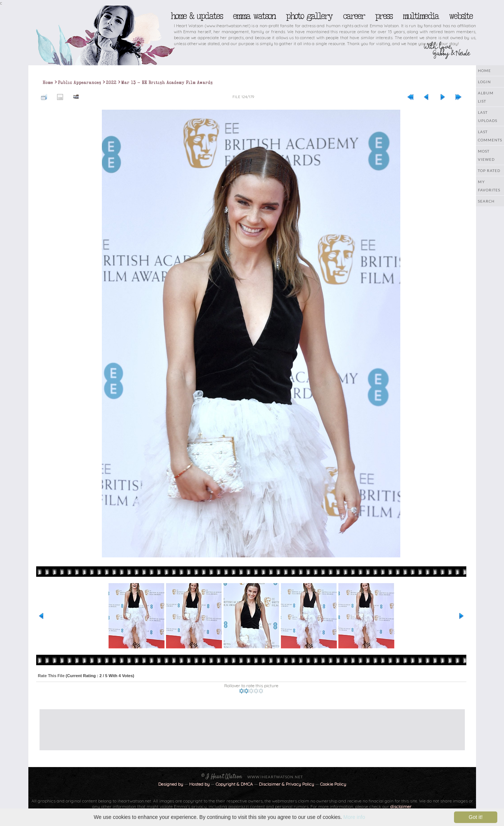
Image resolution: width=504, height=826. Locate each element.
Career (353, 16)
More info (354, 817)
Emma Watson (254, 16)
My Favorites (489, 186)
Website (461, 16)
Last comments (490, 136)
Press (384, 16)
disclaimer (401, 806)
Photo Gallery (309, 16)
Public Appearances (79, 82)
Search (486, 201)
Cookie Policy (333, 784)
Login (484, 82)
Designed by (171, 784)
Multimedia (420, 16)
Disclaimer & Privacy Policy (287, 784)
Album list (486, 97)
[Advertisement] (247, 726)
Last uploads (488, 116)
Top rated (489, 170)
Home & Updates (196, 16)
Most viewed (486, 155)
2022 (111, 82)
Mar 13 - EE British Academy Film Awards (167, 82)
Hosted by (199, 784)
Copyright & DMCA (234, 784)
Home (484, 71)
